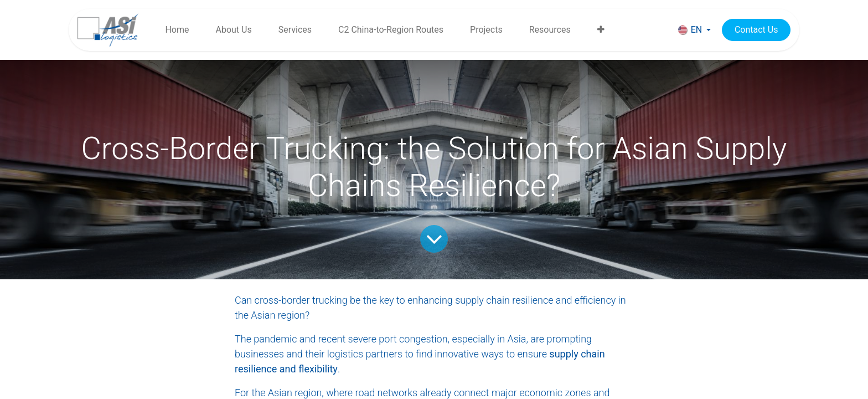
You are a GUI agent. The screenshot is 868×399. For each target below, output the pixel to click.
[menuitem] (177, 30)
